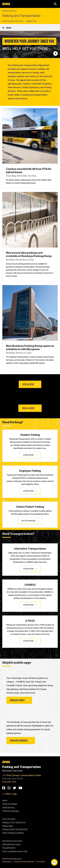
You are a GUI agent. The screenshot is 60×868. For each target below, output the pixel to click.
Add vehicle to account (12, 841)
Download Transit (19, 700)
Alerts (5, 801)
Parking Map (7, 826)
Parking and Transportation (21, 16)
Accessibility (41, 862)
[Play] (55, 54)
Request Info (31, 21)
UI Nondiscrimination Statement (24, 862)
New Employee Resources (13, 21)
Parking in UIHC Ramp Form (14, 823)
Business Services (9, 11)
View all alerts (30, 408)
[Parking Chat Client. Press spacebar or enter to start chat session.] (54, 862)
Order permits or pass (11, 844)
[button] (55, 4)
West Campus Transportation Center (24, 775)
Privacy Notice (7, 862)
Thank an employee (11, 811)
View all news (30, 384)
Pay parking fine (9, 848)
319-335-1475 (9, 782)
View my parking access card (15, 851)
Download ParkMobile (21, 740)
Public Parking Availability (13, 833)
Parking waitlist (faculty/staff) (15, 829)
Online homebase (10, 804)
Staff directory (8, 808)
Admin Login (11, 794)
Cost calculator (9, 819)
